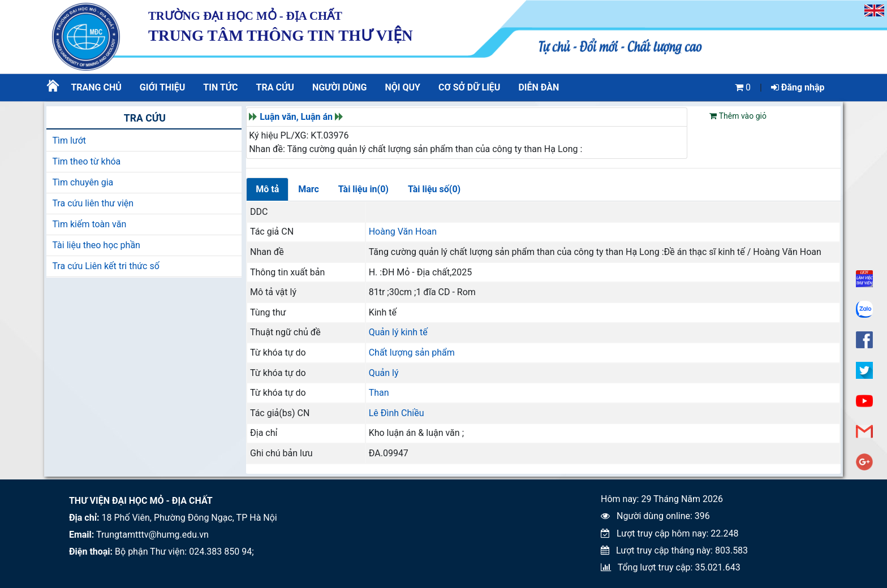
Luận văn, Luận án (296, 117)
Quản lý (384, 373)
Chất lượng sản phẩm (412, 353)
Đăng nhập (798, 87)
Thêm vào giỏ (738, 116)
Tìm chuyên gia (83, 182)
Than (379, 393)
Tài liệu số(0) (434, 189)
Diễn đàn (539, 87)
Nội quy (403, 87)
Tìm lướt (69, 140)
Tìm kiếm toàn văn (89, 224)
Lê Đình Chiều (397, 413)
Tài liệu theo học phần (96, 245)
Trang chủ (96, 87)
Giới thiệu (163, 87)
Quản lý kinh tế (398, 332)
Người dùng (340, 87)
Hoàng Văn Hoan (403, 232)
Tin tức (220, 87)
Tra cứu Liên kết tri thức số (106, 266)
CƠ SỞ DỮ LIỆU (469, 87)
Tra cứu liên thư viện (93, 203)
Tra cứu (275, 87)
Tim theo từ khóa (86, 161)
